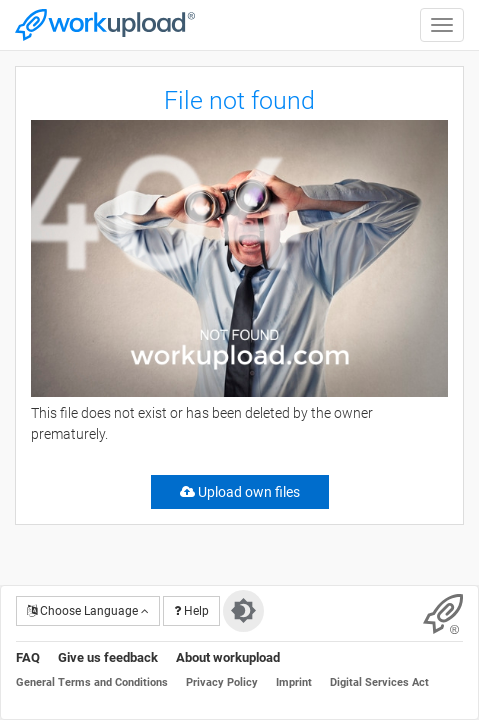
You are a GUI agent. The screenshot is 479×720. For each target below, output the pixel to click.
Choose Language (88, 611)
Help (191, 611)
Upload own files (240, 492)
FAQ (28, 657)
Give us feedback (108, 657)
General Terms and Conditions (92, 682)
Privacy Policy (222, 682)
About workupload (228, 657)
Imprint (294, 682)
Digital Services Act (379, 682)
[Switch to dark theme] (243, 611)
